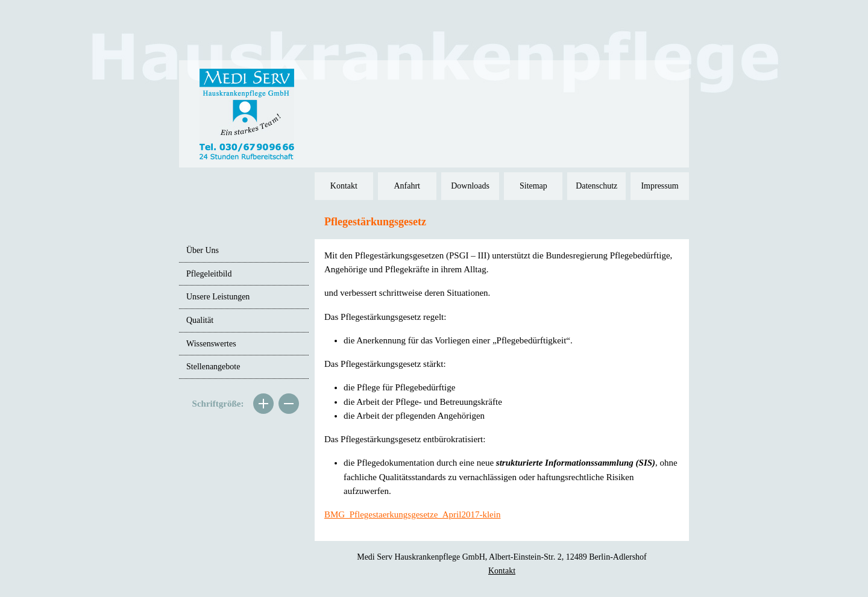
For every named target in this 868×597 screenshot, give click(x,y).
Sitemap (533, 186)
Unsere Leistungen (218, 297)
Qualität (200, 320)
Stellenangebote (213, 367)
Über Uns (203, 250)
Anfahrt (407, 186)
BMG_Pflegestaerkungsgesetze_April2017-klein (412, 514)
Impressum (659, 186)
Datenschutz (596, 186)
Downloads (470, 186)
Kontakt (344, 186)
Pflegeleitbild (209, 274)
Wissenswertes (211, 344)
